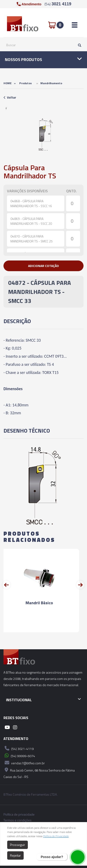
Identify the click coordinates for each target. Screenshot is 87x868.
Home (8, 83)
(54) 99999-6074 (19, 755)
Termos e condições (18, 820)
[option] (6, 108)
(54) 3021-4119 (19, 748)
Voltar (10, 97)
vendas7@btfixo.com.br (24, 763)
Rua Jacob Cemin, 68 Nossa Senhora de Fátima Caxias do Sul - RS (39, 773)
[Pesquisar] (78, 45)
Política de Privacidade (56, 836)
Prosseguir (18, 845)
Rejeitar (15, 855)
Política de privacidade (19, 814)
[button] (43, 266)
